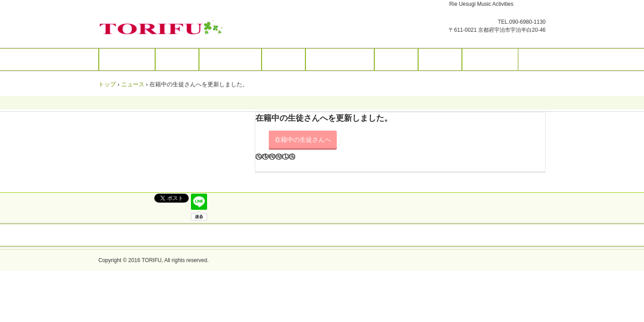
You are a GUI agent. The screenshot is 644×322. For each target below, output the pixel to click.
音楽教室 (177, 59)
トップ (107, 84)
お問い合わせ (490, 59)
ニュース (133, 84)
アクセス (440, 59)
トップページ (127, 59)
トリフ (163, 28)
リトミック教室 (230, 59)
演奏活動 (396, 59)
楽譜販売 (284, 59)
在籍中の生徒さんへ (303, 140)
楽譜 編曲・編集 (340, 59)
